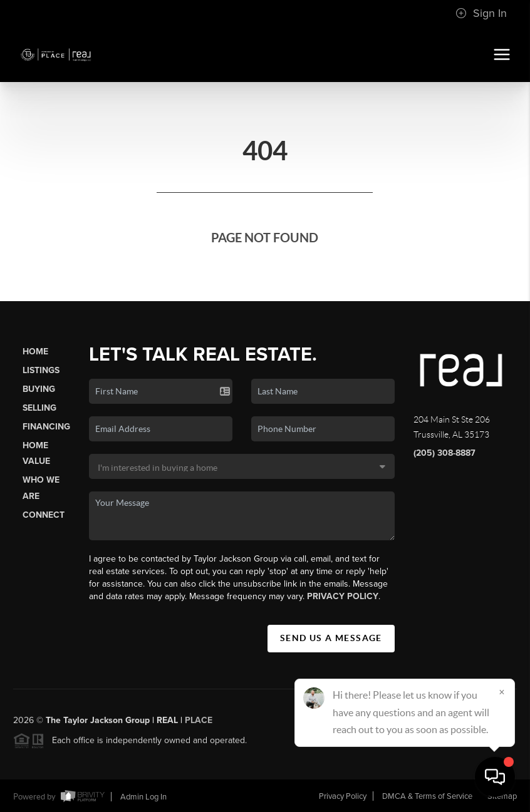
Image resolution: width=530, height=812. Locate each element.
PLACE (199, 723)
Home (35, 352)
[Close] (502, 692)
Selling (39, 408)
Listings (41, 370)
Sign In (481, 13)
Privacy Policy (343, 596)
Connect (44, 515)
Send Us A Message (331, 638)
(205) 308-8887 (444, 453)
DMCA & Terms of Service (427, 796)
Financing (46, 427)
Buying (39, 389)
